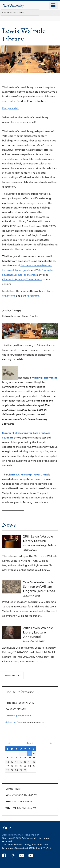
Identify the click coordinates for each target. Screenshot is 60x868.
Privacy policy (32, 835)
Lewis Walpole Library (24, 35)
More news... (13, 675)
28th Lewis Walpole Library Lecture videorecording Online (40, 541)
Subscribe (11, 722)
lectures (49, 291)
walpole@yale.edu (22, 716)
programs (34, 296)
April (30, 743)
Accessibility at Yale (13, 835)
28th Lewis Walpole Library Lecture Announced (38, 632)
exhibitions (9, 296)
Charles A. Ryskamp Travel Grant (28, 475)
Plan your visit (10, 108)
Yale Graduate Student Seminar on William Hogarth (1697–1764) (40, 587)
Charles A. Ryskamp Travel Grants (22, 279)
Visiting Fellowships (45, 378)
